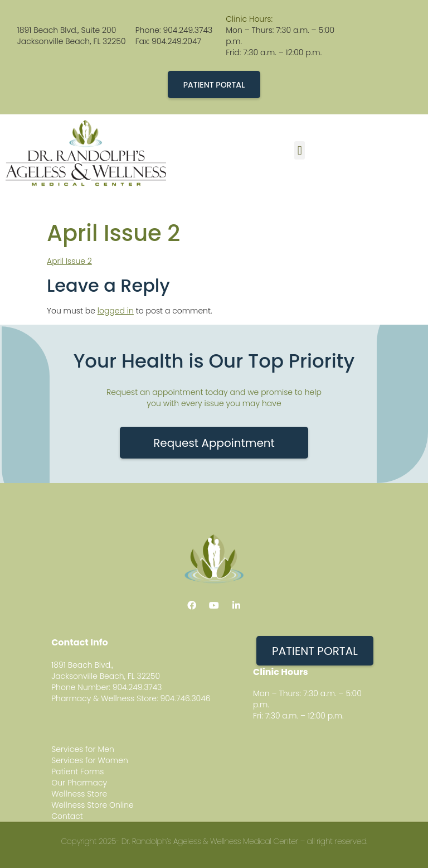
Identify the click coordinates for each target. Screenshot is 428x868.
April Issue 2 (69, 261)
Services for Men (83, 749)
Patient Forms (77, 771)
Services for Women (90, 760)
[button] (300, 150)
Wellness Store (79, 794)
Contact (67, 816)
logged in (116, 311)
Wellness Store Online (93, 805)
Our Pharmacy (79, 783)
